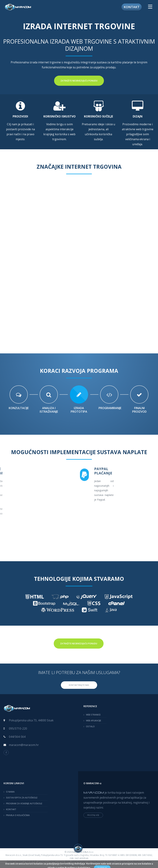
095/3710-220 (18, 728)
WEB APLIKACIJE (94, 721)
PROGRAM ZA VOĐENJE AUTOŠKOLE (24, 803)
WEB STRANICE (93, 715)
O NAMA (10, 792)
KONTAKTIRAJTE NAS (79, 685)
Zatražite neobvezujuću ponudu (79, 81)
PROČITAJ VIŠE (93, 815)
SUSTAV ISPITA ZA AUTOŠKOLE (22, 798)
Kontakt (132, 7)
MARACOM (94, 792)
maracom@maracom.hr (24, 745)
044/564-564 (17, 737)
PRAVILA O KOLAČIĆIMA (18, 815)
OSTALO (90, 726)
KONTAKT (11, 809)
